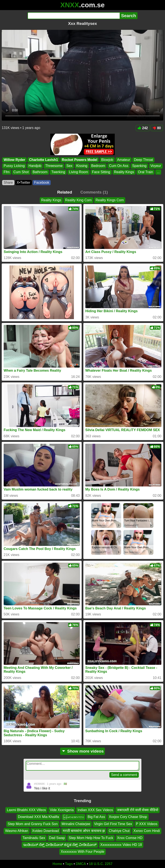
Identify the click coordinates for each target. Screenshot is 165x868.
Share (8, 183)
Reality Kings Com (110, 200)
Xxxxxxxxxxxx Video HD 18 (121, 845)
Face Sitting (101, 172)
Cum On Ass (119, 166)
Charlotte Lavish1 (43, 160)
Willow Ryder (14, 160)
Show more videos (83, 751)
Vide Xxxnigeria (62, 810)
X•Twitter (24, 183)
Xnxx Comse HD (130, 838)
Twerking (58, 172)
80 (157, 128)
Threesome (54, 166)
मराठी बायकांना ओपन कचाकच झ (84, 831)
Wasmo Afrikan (17, 831)
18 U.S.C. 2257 (101, 864)
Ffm (7, 172)
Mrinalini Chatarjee (76, 824)
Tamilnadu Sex (34, 838)
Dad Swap (57, 838)
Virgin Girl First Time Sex (113, 824)
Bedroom (98, 166)
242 (143, 128)
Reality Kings (124, 172)
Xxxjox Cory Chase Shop (128, 817)
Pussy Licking (14, 166)
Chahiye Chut (119, 831)
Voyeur (156, 166)
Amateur (124, 160)
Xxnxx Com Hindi (147, 831)
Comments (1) (94, 192)
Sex (69, 166)
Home (57, 864)
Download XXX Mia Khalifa (39, 817)
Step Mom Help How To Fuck (91, 838)
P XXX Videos (147, 824)
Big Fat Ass (96, 817)
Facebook (42, 183)
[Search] (74, 16)
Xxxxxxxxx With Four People (83, 852)
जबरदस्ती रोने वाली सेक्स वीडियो (137, 810)
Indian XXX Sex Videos (95, 810)
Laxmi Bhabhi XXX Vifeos (26, 810)
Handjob (35, 166)
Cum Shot (21, 172)
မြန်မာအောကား (73, 817)
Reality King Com (78, 200)
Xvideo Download (45, 831)
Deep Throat (143, 160)
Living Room (79, 172)
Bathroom (40, 172)
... (158, 172)
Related (65, 192)
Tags (69, 864)
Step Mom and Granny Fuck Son (33, 824)
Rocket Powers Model (80, 160)
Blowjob (107, 160)
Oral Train (145, 172)
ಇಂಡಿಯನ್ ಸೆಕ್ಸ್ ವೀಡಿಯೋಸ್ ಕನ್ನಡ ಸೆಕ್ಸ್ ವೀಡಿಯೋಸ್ (60, 845)
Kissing (82, 166)
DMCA (81, 864)
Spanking (139, 166)
